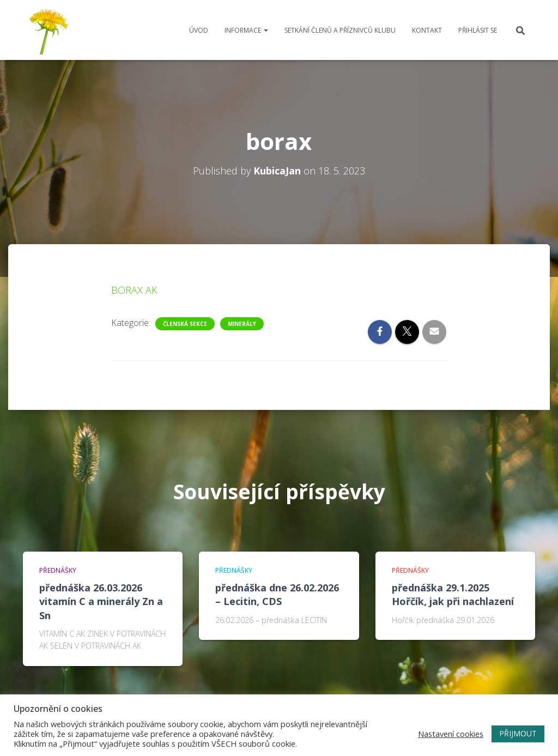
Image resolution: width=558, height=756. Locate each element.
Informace (246, 30)
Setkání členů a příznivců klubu (340, 30)
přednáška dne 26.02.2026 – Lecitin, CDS (277, 594)
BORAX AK (134, 290)
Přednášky (58, 570)
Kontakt (427, 30)
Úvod (199, 30)
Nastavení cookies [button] (451, 734)
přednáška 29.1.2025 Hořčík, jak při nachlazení (453, 594)
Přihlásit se (478, 30)
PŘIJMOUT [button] (518, 733)
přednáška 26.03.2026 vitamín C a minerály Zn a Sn (101, 601)
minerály (242, 324)
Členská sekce (185, 324)
